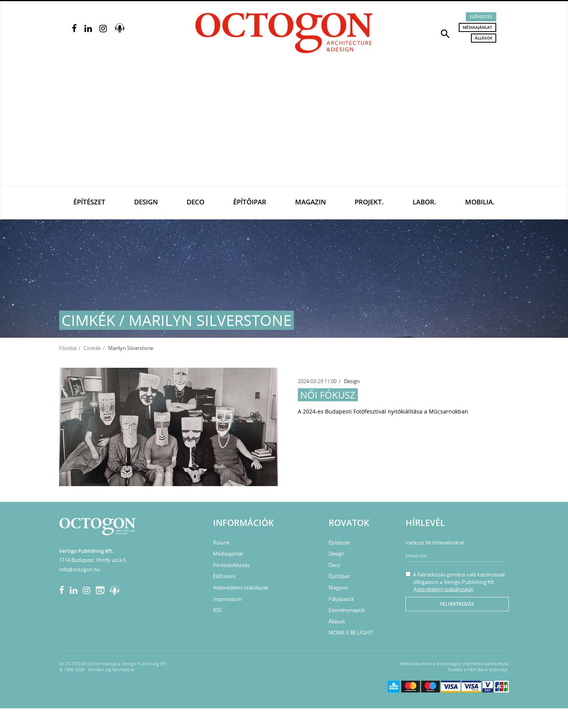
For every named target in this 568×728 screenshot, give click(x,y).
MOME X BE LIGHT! (351, 633)
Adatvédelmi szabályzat (241, 588)
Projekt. (369, 202)
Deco (195, 202)
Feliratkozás (457, 604)
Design (146, 202)
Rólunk (221, 543)
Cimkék (92, 348)
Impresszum (228, 599)
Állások (484, 38)
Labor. (424, 202)
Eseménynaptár (347, 610)
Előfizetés (481, 17)
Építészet (89, 202)
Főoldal (68, 348)
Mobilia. (480, 202)
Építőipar (250, 202)
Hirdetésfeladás (231, 565)
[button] (445, 33)
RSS (217, 610)
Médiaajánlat (477, 27)
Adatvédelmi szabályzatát (443, 589)
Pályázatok (341, 599)
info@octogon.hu (80, 569)
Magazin (310, 202)
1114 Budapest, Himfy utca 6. (93, 560)
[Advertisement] (284, 127)
